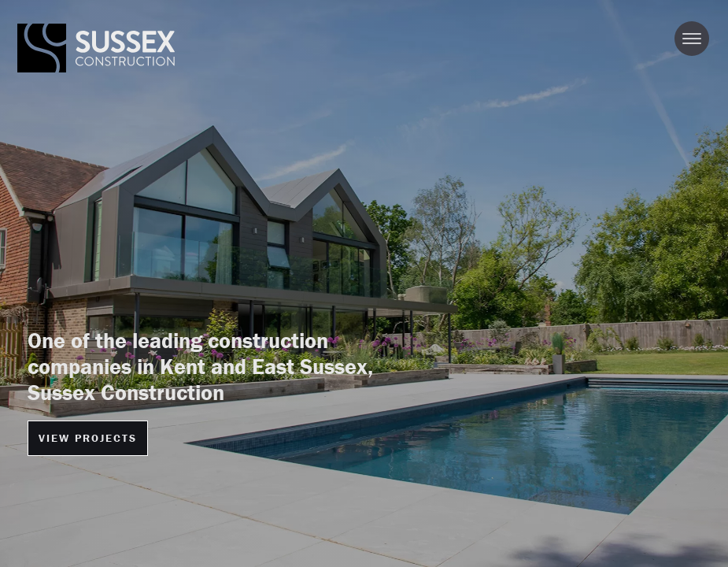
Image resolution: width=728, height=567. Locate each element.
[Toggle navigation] (692, 39)
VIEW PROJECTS (88, 438)
